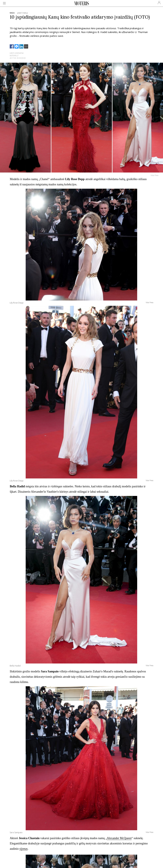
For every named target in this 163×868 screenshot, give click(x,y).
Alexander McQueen (119, 838)
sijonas (24, 849)
